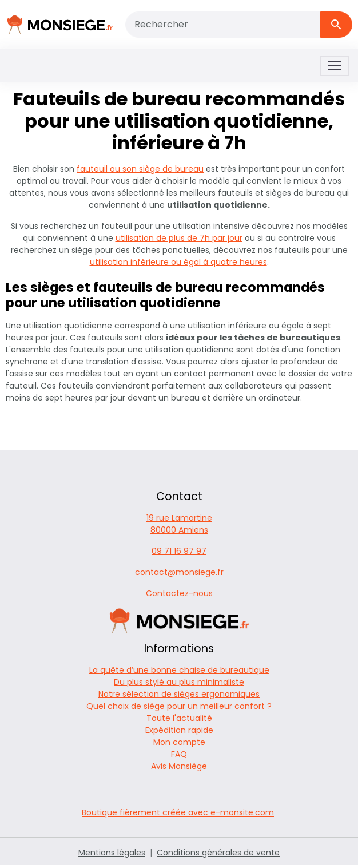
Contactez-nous (179, 593)
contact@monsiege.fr (179, 572)
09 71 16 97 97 (179, 551)
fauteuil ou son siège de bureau (140, 169)
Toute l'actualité (179, 718)
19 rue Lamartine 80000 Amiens (179, 524)
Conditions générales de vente (218, 853)
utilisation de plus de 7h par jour (179, 238)
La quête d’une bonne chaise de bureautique (179, 670)
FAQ (179, 754)
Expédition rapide (179, 730)
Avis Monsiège (179, 766)
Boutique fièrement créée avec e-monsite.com (178, 812)
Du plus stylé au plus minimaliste (179, 682)
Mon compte (179, 742)
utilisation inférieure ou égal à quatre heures (178, 262)
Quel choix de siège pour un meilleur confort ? (179, 706)
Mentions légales (112, 853)
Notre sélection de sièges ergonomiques (179, 694)
